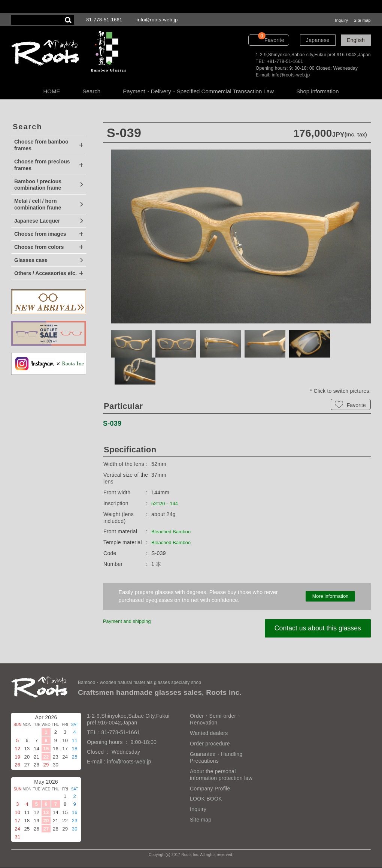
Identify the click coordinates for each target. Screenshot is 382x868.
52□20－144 (166, 503)
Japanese (318, 40)
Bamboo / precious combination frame (38, 185)
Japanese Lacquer (37, 221)
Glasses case (31, 260)
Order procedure (210, 744)
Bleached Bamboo (174, 532)
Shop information (317, 91)
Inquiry (341, 20)
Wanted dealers (209, 733)
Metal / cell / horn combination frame (38, 204)
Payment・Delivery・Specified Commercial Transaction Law (198, 91)
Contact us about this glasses (313, 628)
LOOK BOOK (206, 799)
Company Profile (210, 789)
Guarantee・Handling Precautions (216, 757)
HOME (51, 91)
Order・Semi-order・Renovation (216, 720)
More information (330, 596)
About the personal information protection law (221, 775)
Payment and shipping (130, 621)
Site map (362, 20)
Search (92, 91)
